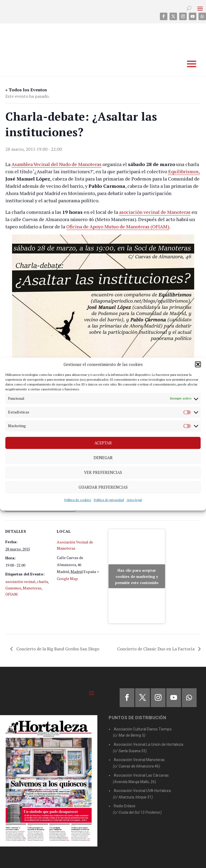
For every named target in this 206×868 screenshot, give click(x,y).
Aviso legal (134, 500)
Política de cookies (78, 500)
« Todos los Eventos (26, 90)
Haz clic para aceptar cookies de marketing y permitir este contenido (137, 576)
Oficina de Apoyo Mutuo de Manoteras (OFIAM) (118, 226)
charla (42, 581)
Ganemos (13, 588)
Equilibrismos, (184, 171)
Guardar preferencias (103, 487)
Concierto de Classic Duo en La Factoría (156, 649)
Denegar (103, 458)
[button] (198, 364)
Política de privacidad (109, 500)
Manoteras (32, 588)
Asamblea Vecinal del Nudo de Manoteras (56, 164)
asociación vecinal (20, 581)
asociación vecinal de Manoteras (155, 212)
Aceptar (103, 443)
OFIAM (12, 594)
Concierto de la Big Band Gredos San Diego (57, 649)
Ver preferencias (103, 472)
